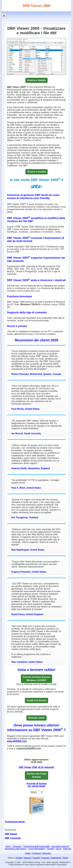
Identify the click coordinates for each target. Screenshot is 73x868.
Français (45, 858)
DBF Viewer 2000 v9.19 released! (36, 767)
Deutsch (27, 858)
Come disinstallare (36, 849)
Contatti (50, 849)
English (19, 858)
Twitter (27, 853)
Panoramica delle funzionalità (36, 846)
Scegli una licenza (36, 700)
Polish (65, 858)
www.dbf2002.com (17, 741)
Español (36, 858)
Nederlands (56, 858)
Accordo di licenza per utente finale (36, 785)
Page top (67, 849)
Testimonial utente (15, 822)
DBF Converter (13, 838)
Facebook (36, 853)
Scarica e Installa (36, 80)
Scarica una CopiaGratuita (37, 775)
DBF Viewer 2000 (36, 6)
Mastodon (47, 853)
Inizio (8, 846)
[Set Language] (37, 792)
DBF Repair (11, 834)
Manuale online (36, 718)
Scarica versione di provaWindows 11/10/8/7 (36, 679)
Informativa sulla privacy (15, 849)
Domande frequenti (60, 846)
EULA (58, 849)
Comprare (17, 846)
